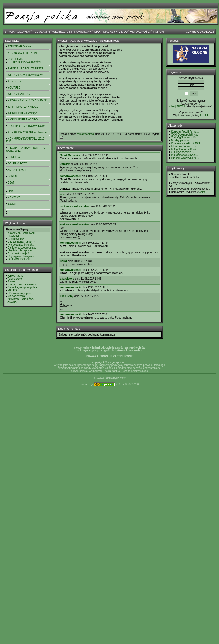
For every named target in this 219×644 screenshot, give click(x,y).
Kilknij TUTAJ (177, 106)
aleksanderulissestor (74, 206)
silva (63, 194)
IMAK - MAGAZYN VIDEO (111, 32)
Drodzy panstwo (181, 140)
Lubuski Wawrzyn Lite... (185, 158)
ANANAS (13, 302)
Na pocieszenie (17, 296)
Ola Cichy (67, 296)
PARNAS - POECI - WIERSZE (26, 69)
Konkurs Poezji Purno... (185, 132)
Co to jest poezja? (18, 253)
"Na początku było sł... (21, 245)
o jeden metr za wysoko (22, 284)
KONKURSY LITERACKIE (23, 53)
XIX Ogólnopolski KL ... (185, 152)
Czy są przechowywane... (23, 256)
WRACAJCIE (16, 276)
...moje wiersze (17, 239)
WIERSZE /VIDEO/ (19, 94)
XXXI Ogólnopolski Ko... (185, 135)
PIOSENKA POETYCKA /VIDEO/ (27, 100)
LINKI (11, 191)
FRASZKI (13, 236)
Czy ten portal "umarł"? (21, 242)
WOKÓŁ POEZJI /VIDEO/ (23, 119)
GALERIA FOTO (17, 164)
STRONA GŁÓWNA (17, 32)
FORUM (159, 32)
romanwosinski (86, 134)
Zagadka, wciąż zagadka (22, 287)
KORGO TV (15, 81)
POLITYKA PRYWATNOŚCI (24, 62)
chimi (202, 192)
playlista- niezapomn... (21, 251)
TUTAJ (204, 115)
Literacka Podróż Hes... (185, 146)
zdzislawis (67, 279)
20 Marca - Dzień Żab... (21, 299)
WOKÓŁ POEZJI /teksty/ (22, 113)
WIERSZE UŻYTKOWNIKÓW (72, 32)
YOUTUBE (14, 88)
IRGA (64, 261)
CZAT (11, 183)
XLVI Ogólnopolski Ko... (185, 138)
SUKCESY (14, 157)
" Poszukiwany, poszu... (22, 293)
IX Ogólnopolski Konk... (185, 149)
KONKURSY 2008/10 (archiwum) (27, 132)
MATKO (12, 290)
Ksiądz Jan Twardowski (21, 233)
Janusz (65, 164)
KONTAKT (14, 197)
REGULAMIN (41, 32)
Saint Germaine (71, 155)
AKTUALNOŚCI (140, 32)
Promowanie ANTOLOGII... (187, 143)
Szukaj (12, 204)
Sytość (12, 282)
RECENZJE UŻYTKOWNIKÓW (26, 126)
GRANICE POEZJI (19, 259)
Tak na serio (15, 279)
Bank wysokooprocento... (23, 248)
